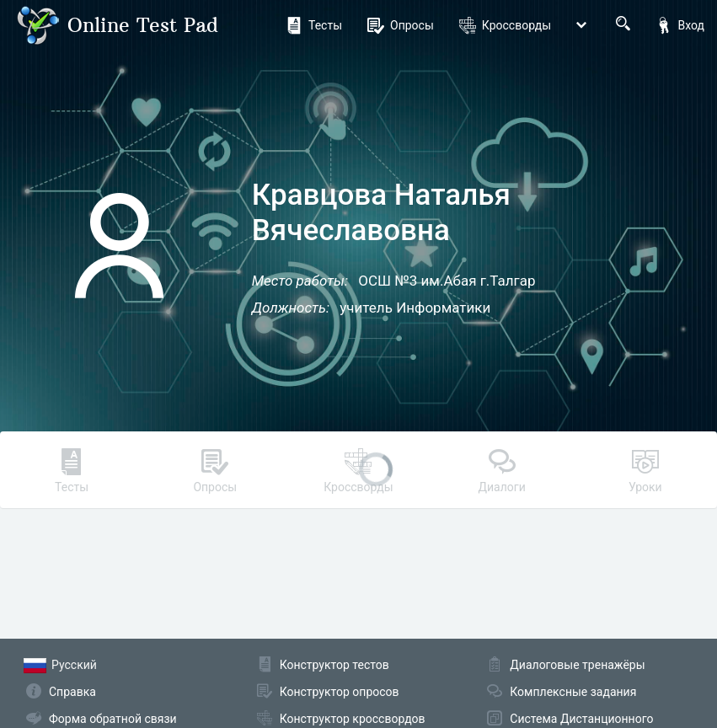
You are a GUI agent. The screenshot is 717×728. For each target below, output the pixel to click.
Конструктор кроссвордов (353, 719)
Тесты (314, 25)
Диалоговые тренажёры (577, 665)
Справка (72, 692)
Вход (680, 25)
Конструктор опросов (340, 692)
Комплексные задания (573, 692)
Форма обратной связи (113, 719)
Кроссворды (505, 25)
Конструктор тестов (334, 665)
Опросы (401, 25)
